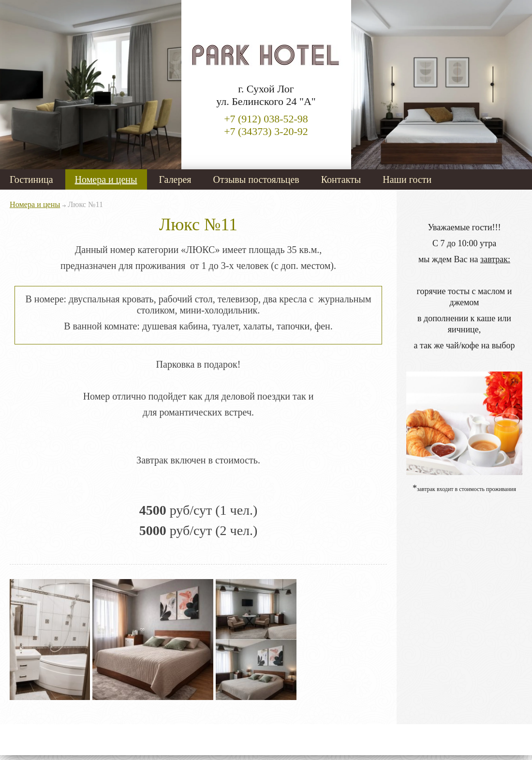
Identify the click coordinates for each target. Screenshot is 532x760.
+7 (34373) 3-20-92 (266, 131)
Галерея (175, 179)
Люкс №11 (85, 205)
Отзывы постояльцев (256, 179)
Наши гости (407, 179)
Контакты (341, 179)
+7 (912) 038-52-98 (266, 119)
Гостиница (31, 179)
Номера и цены (106, 179)
